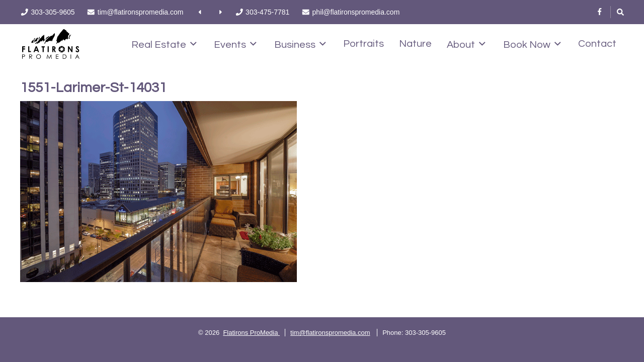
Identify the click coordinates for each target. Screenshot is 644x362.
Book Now (532, 44)
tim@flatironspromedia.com (330, 333)
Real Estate (164, 44)
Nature (415, 44)
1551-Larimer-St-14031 (93, 88)
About (466, 44)
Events (235, 44)
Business (300, 44)
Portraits (364, 44)
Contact (597, 44)
